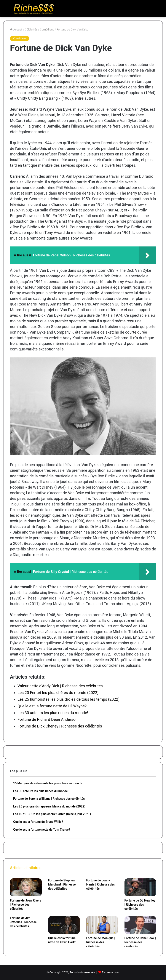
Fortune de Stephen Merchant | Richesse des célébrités (62, 884)
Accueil (16, 30)
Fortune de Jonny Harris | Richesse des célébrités (101, 884)
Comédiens (47, 30)
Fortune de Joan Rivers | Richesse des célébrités (26, 905)
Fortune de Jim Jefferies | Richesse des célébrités (23, 922)
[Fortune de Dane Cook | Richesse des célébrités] (140, 925)
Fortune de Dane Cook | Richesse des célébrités (140, 942)
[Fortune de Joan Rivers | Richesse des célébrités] (26, 887)
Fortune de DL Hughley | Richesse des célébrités (140, 905)
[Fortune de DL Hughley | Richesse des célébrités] (140, 887)
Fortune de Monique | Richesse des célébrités (101, 942)
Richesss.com (111, 972)
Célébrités (31, 30)
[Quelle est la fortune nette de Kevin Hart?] (64, 925)
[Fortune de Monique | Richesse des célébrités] (102, 925)
